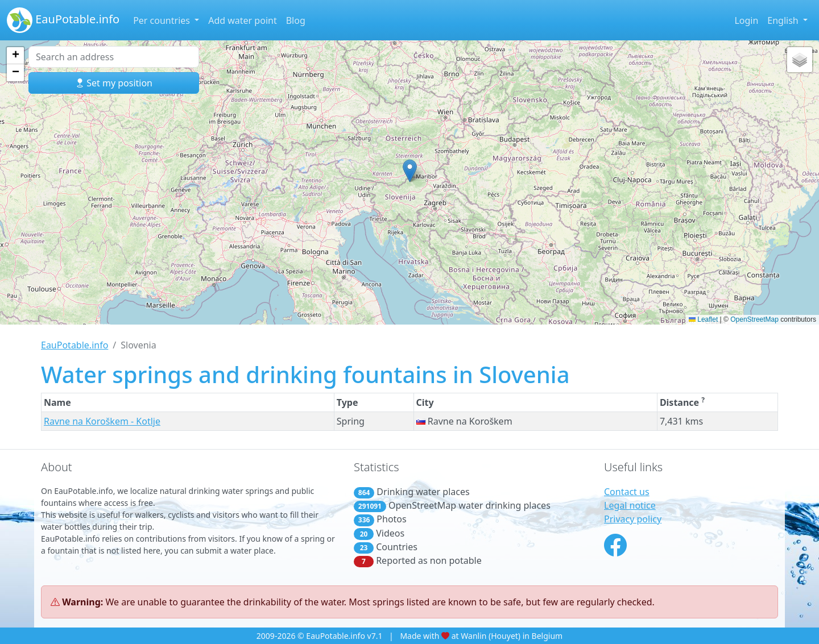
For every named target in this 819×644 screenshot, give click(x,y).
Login (746, 20)
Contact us (627, 492)
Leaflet (703, 319)
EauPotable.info (63, 20)
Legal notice (630, 505)
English (784, 20)
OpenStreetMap (754, 319)
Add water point (243, 20)
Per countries (163, 20)
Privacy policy (633, 519)
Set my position (114, 83)
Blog (296, 20)
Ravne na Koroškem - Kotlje (102, 421)
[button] (410, 171)
